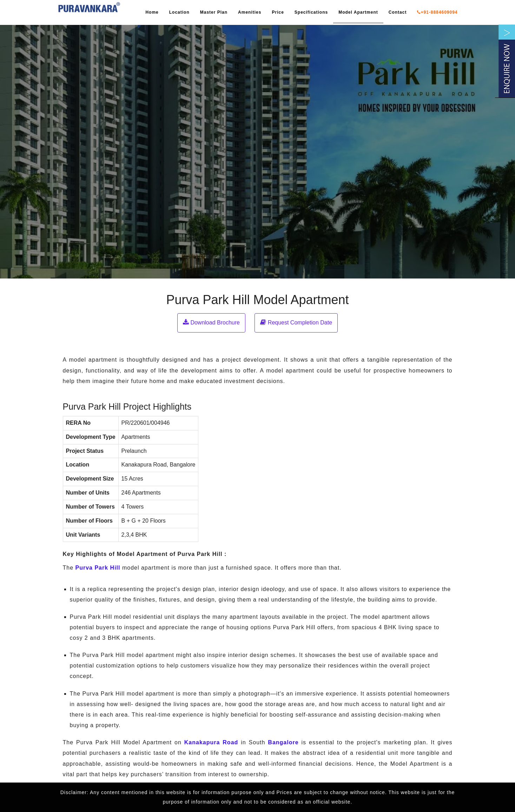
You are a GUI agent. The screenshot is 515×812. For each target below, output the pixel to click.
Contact (398, 12)
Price (278, 12)
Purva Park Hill (98, 568)
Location (179, 12)
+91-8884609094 (437, 12)
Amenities (250, 12)
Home (152, 12)
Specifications (311, 12)
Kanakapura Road (211, 742)
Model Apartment (358, 12)
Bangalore (283, 742)
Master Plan (214, 12)
